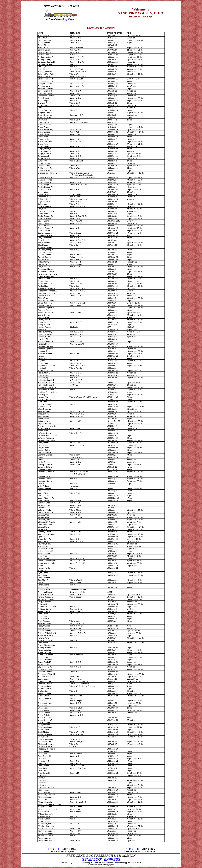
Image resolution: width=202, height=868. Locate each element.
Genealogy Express (66, 19)
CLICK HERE (54, 849)
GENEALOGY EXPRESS (101, 859)
